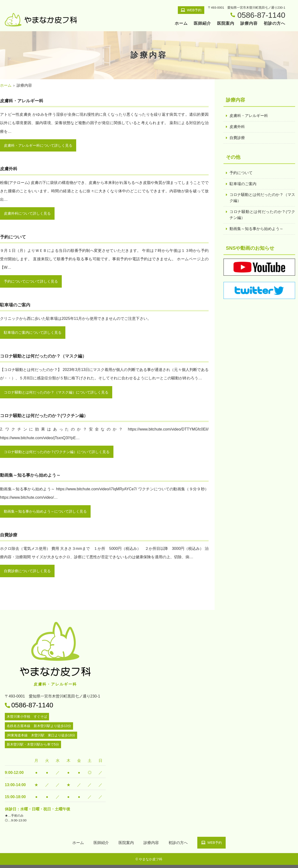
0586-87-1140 (32, 708)
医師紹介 (202, 23)
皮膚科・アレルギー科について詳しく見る (40, 146)
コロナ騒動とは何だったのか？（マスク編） (262, 199)
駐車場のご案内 (243, 185)
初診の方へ (274, 23)
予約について (241, 173)
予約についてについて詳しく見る (33, 282)
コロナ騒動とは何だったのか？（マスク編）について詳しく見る (60, 394)
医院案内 (226, 23)
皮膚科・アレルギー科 (249, 116)
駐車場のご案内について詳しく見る (35, 334)
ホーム (181, 23)
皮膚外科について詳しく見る (29, 214)
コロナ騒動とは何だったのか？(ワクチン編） (262, 216)
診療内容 (249, 23)
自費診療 (237, 138)
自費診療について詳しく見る (29, 574)
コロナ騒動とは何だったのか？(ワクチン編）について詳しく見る (60, 454)
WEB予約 (191, 10)
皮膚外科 (237, 127)
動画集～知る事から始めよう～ (256, 230)
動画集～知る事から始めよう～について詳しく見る (48, 514)
